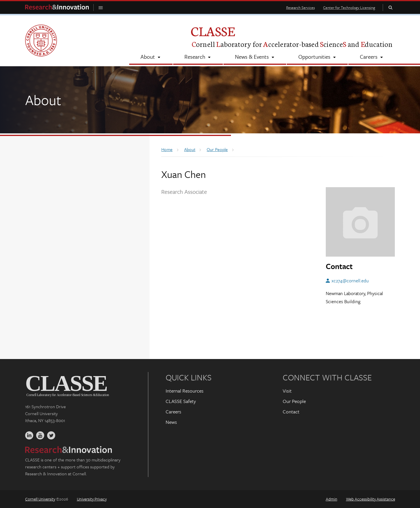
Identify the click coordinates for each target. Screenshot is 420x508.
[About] (151, 57)
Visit (287, 391)
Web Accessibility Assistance (371, 499)
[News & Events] (255, 57)
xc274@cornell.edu (350, 281)
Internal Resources (185, 391)
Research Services (300, 8)
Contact (291, 412)
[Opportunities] (317, 57)
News (171, 422)
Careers (173, 412)
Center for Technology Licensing (349, 8)
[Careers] (372, 57)
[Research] (198, 57)
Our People (294, 401)
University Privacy (92, 499)
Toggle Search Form (391, 7)
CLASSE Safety (181, 401)
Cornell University (40, 499)
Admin (332, 499)
